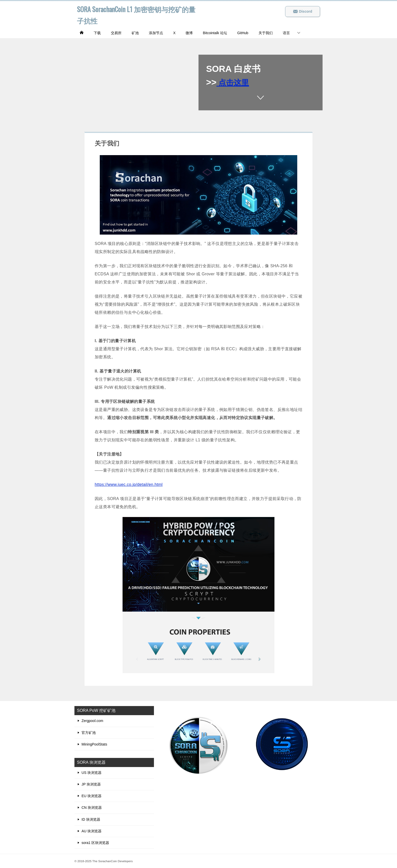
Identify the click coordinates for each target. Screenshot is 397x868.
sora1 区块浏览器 (95, 843)
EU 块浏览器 (92, 796)
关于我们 (266, 33)
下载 (97, 33)
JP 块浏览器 (91, 784)
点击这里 (235, 82)
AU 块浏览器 (92, 831)
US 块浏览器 (92, 773)
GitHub (243, 33)
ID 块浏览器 (91, 819)
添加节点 (156, 33)
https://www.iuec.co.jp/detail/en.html (129, 484)
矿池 (135, 33)
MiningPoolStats (94, 744)
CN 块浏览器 (92, 808)
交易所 (116, 33)
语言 (286, 33)
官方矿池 (89, 733)
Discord (303, 11)
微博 (189, 33)
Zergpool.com (92, 721)
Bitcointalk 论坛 (215, 33)
